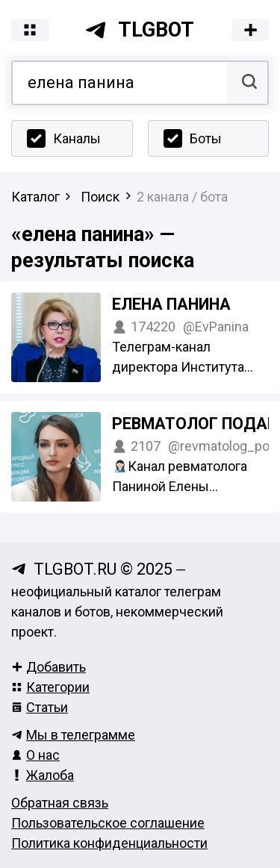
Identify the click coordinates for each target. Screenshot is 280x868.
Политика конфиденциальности (109, 843)
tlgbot (139, 30)
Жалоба (43, 775)
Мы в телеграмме (73, 735)
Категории (50, 687)
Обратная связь (60, 803)
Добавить (49, 667)
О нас (35, 755)
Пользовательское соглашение (108, 823)
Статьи (40, 707)
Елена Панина (171, 304)
